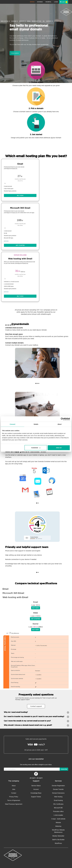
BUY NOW (20, 195)
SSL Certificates (58, 804)
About (14, 786)
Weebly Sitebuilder (58, 836)
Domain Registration (58, 786)
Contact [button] (57, 21)
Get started (20, 245)
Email (29, 21)
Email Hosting (58, 800)
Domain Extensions (58, 793)
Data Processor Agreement (14, 804)
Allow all (59, 448)
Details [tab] (36, 424)
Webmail (48, 2)
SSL (44, 21)
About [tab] (59, 424)
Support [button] (49, 21)
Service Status (36, 786)
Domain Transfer (58, 789)
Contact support (36, 706)
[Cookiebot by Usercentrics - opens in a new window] (62, 419)
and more (6, 241)
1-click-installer (58, 815)
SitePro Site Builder (58, 840)
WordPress (58, 843)
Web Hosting (58, 797)
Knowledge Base (36, 793)
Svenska (40, 2)
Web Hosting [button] (5, 21)
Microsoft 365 (37, 21)
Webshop (58, 826)
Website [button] (22, 21)
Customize (36, 448)
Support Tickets (36, 797)
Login (56, 2)
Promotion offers (58, 811)
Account (36, 789)
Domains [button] (15, 21)
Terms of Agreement (14, 800)
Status (32, 2)
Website (58, 823)
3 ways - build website (58, 819)
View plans (15, 53)
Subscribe (64, 769)
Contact (14, 793)
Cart (64, 2)
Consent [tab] (12, 424)
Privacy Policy (14, 797)
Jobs (14, 789)
